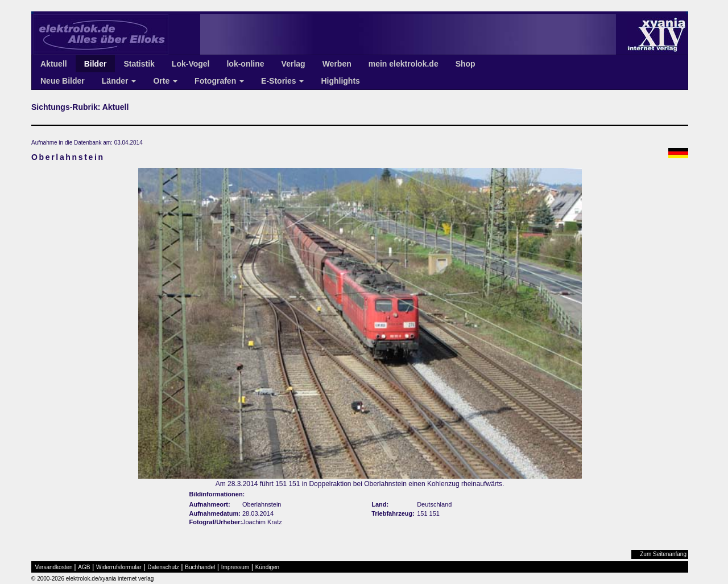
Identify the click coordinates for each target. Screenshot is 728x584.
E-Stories (282, 81)
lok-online (245, 64)
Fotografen (219, 81)
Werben (337, 64)
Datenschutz (163, 567)
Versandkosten (54, 567)
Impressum (235, 567)
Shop (466, 64)
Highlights (340, 81)
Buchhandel (200, 567)
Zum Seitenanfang (663, 554)
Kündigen (267, 567)
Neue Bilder (63, 81)
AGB (84, 567)
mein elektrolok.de (404, 64)
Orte (165, 81)
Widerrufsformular (119, 567)
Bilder (96, 64)
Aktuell (54, 64)
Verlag (293, 64)
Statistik (139, 64)
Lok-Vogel (191, 64)
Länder (119, 81)
